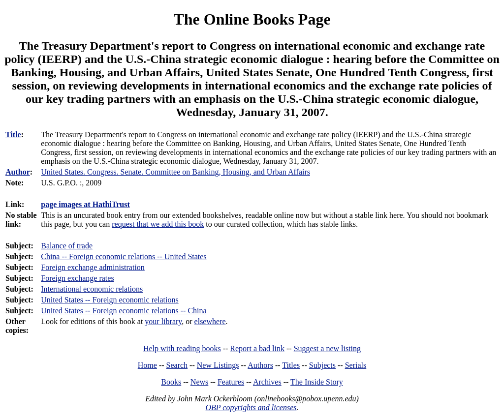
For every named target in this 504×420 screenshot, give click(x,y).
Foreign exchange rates (77, 278)
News (199, 382)
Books (171, 382)
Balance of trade (67, 246)
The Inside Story (317, 382)
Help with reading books (182, 348)
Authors (260, 365)
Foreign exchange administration (93, 267)
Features (231, 382)
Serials (356, 365)
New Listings (218, 365)
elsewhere (210, 321)
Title (13, 135)
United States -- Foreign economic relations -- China (124, 311)
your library (163, 321)
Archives (267, 382)
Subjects (322, 365)
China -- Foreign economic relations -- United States (124, 256)
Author (18, 172)
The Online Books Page (252, 19)
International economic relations (92, 289)
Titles (291, 365)
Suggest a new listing (327, 348)
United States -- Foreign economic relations (110, 300)
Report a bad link (257, 348)
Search (177, 365)
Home (147, 365)
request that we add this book (158, 224)
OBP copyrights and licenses (251, 407)
